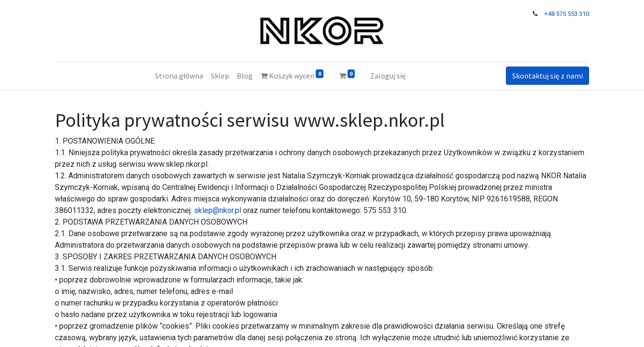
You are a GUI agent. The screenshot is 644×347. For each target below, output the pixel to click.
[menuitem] (179, 76)
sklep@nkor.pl (218, 210)
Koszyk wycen (292, 75)
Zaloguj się (388, 76)
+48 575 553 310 (567, 14)
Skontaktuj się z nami (547, 76)
